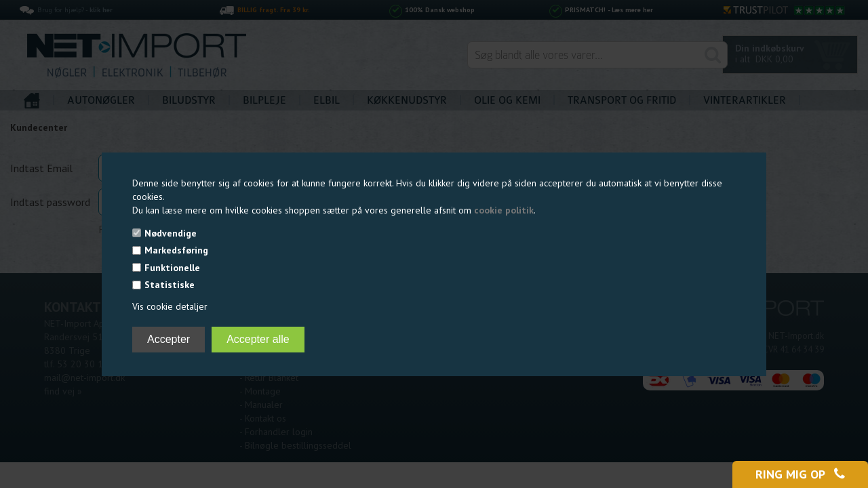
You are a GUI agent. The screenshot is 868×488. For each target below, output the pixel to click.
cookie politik (504, 210)
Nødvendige (171, 233)
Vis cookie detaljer (170, 306)
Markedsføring (176, 250)
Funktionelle (172, 268)
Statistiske (170, 285)
